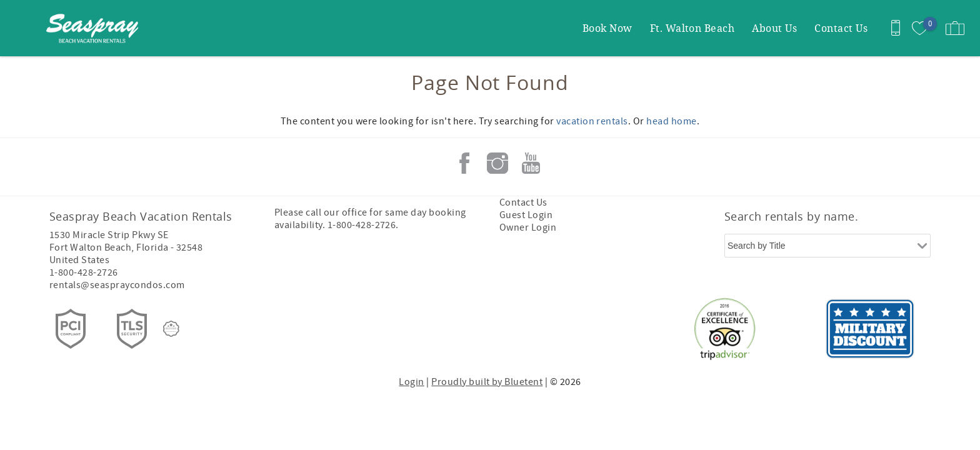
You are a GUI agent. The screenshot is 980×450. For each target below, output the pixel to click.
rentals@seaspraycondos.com (117, 285)
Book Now (607, 28)
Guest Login (526, 215)
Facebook (464, 163)
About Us (774, 28)
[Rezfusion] (171, 329)
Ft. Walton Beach (692, 28)
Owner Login (528, 227)
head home (671, 121)
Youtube (531, 163)
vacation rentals (592, 121)
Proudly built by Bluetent (487, 382)
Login (411, 382)
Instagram (497, 163)
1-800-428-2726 (84, 272)
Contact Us (841, 28)
